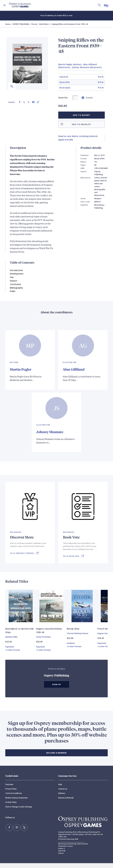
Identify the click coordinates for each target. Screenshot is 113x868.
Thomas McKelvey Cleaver (78, 638)
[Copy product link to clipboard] (38, 102)
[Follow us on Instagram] (14, 831)
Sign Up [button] (56, 689)
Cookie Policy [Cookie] (11, 807)
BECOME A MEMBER (56, 758)
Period (34, 24)
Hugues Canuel (104, 638)
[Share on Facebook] (20, 102)
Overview (9, 789)
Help (60, 789)
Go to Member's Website (22, 553)
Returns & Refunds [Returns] (66, 803)
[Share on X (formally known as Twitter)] (24, 102)
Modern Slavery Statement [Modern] (16, 803)
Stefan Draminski (43, 642)
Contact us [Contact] (63, 794)
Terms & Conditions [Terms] (14, 798)
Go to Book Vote (71, 556)
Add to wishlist (82, 124)
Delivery (62, 798)
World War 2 (44, 24)
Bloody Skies (73, 634)
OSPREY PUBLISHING (21, 24)
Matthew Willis (11, 642)
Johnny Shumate (50, 432)
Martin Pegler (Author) (70, 64)
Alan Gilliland (74, 369)
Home (8, 24)
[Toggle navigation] (5, 5)
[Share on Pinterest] (29, 102)
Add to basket (81, 115)
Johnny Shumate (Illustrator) (87, 67)
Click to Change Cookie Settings (19, 812)
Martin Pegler (21, 369)
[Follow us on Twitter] (19, 831)
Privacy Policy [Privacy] (11, 794)
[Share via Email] (33, 102)
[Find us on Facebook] (8, 831)
